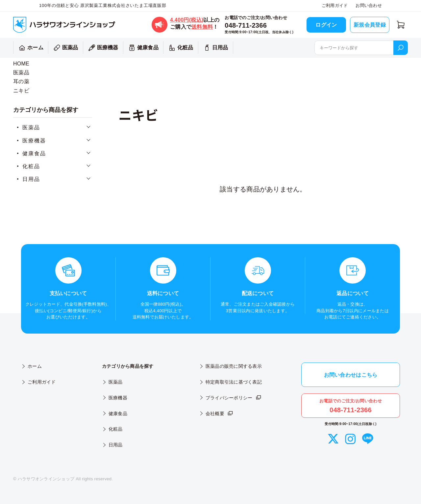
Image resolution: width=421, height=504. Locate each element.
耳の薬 (21, 81)
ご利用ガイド (335, 5)
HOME (21, 64)
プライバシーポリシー (234, 398)
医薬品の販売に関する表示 (234, 366)
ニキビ (21, 91)
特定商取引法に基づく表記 (234, 382)
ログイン (326, 25)
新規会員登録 (370, 25)
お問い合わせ (369, 5)
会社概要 (220, 414)
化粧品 (180, 48)
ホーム (30, 48)
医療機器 (102, 48)
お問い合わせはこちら (351, 375)
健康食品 (143, 48)
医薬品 (65, 48)
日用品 (215, 48)
